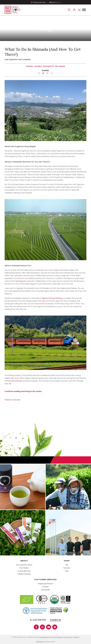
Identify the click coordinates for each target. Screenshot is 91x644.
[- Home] (17, 10)
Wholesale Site (40, 2)
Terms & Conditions (56, 637)
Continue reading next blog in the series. (23, 391)
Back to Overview (13, 400)
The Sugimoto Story (24, 565)
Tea (67, 565)
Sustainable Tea (24, 571)
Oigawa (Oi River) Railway (52, 298)
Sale (67, 571)
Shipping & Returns (45, 584)
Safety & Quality (24, 574)
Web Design (40, 642)
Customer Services (46, 580)
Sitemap (76, 637)
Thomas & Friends (14, 381)
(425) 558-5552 (39, 620)
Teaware (67, 568)
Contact (45, 587)
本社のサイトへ (55, 2)
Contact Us (55, 620)
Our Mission (24, 568)
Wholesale (45, 590)
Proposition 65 (44, 637)
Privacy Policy (68, 637)
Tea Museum (20, 281)
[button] (84, 10)
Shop (67, 561)
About (24, 561)
